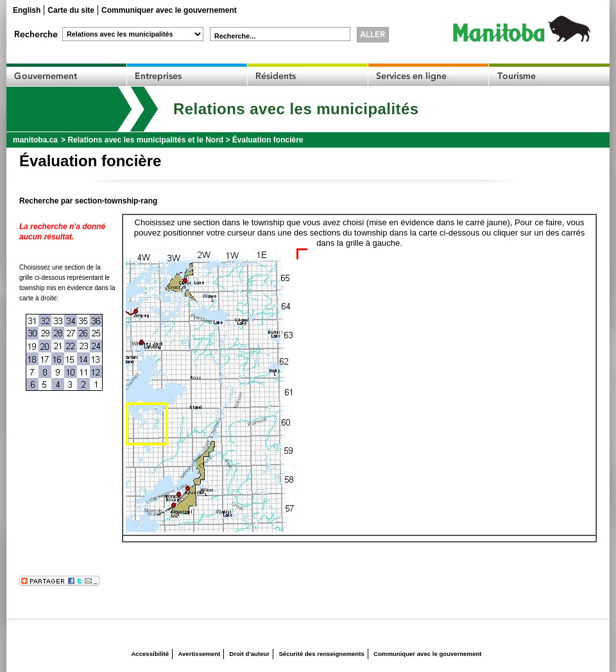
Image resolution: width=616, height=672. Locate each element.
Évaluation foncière (268, 140)
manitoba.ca (35, 140)
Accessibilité (150, 654)
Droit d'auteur (250, 654)
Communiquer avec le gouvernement (169, 10)
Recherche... (235, 36)
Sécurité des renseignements (321, 654)
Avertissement (199, 654)
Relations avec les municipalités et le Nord (145, 140)
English (27, 10)
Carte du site (71, 10)
